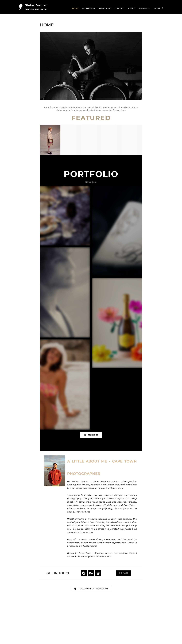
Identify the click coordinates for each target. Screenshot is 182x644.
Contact (120, 8)
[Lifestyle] (111, 140)
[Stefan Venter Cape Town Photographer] (32, 7)
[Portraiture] (132, 140)
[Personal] (71, 140)
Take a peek (91, 182)
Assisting (145, 8)
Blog (157, 8)
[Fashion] (50, 140)
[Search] (163, 8)
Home (75, 8)
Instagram (105, 8)
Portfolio (89, 8)
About (132, 8)
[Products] (91, 140)
